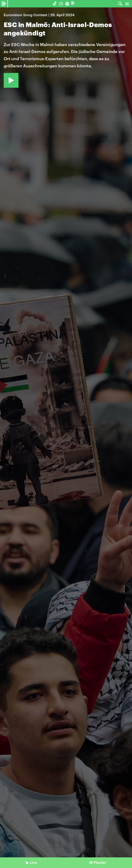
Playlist (100, 862)
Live (33, 862)
